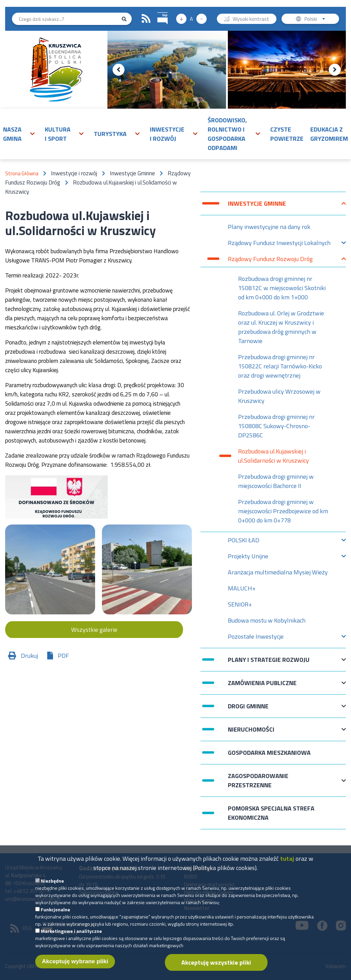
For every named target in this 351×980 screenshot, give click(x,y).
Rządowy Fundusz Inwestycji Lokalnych (279, 244)
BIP (158, 11)
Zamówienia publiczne (262, 686)
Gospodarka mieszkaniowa (269, 753)
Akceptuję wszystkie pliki (216, 968)
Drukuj (29, 656)
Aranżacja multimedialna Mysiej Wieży (278, 572)
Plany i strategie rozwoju (269, 663)
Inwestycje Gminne (257, 207)
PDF (63, 656)
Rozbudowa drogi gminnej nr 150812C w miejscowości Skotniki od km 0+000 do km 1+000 (282, 288)
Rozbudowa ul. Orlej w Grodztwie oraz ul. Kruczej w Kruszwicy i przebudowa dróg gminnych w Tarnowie (281, 327)
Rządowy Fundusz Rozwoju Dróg (270, 261)
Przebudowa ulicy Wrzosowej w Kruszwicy (279, 396)
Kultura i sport (58, 134)
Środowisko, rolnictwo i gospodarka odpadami (227, 134)
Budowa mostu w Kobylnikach (267, 620)
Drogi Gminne (248, 710)
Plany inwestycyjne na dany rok (269, 227)
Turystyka (110, 134)
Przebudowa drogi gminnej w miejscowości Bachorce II (276, 481)
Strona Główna (22, 173)
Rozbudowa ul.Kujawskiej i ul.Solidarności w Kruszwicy (274, 456)
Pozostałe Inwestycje (256, 638)
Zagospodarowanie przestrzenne (258, 780)
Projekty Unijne (248, 558)
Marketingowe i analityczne (71, 936)
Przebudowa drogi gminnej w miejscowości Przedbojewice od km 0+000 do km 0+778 (283, 511)
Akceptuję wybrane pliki (75, 967)
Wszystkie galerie (94, 630)
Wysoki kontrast (251, 20)
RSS (146, 19)
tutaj (287, 864)
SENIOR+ (240, 604)
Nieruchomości (251, 733)
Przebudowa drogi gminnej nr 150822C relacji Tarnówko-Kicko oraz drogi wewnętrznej (280, 366)
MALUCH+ (242, 588)
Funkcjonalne (55, 915)
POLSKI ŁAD (244, 542)
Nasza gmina (12, 134)
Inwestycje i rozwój (167, 134)
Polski (316, 20)
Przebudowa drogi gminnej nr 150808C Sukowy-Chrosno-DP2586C (276, 426)
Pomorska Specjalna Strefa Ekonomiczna (271, 813)
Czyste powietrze (287, 134)
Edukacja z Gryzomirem (329, 134)
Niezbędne (52, 886)
